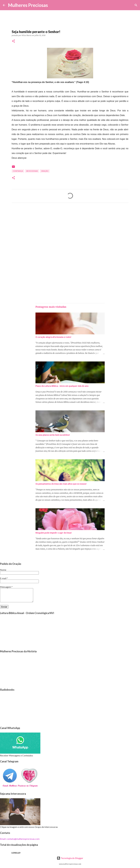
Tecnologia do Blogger (70, 858)
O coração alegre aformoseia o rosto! (53, 337)
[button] (13, 41)
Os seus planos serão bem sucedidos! (53, 435)
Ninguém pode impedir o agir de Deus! (54, 533)
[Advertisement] (70, 232)
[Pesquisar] (52, 5)
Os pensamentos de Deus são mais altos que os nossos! (61, 484)
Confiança (18, 171)
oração (45, 171)
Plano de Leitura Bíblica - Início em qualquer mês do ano (62, 386)
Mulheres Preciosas (28, 5)
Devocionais (32, 171)
